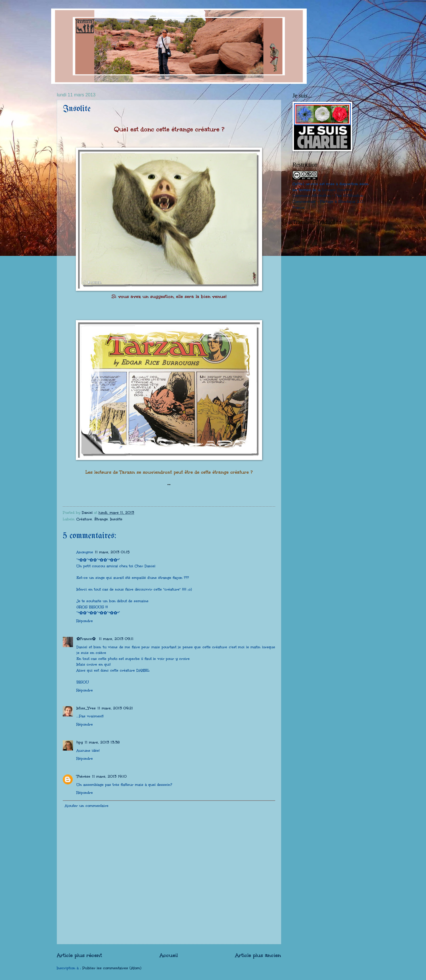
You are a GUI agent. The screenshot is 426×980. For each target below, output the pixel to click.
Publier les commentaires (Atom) (112, 968)
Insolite (116, 519)
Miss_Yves (86, 708)
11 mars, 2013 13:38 (102, 742)
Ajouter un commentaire (87, 806)
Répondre (85, 621)
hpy (80, 742)
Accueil (169, 955)
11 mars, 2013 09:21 (115, 708)
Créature (84, 519)
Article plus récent (79, 955)
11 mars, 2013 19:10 (109, 776)
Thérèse (83, 776)
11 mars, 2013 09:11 (116, 639)
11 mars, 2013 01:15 (112, 552)
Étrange (101, 519)
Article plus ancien (258, 955)
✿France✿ (87, 639)
